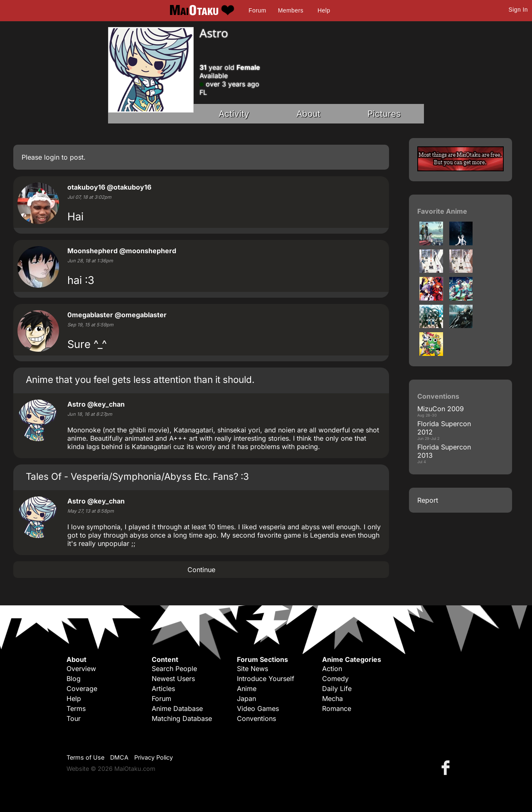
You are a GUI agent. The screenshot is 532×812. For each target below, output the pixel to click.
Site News (252, 669)
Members (291, 10)
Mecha (332, 698)
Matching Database (182, 718)
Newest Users (173, 679)
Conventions (256, 718)
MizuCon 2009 (441, 409)
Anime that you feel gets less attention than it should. (140, 379)
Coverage (82, 689)
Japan (246, 698)
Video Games (258, 708)
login (52, 157)
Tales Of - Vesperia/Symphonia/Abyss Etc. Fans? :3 (137, 476)
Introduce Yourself (266, 679)
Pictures (384, 114)
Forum (257, 10)
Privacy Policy (154, 757)
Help (324, 10)
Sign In (518, 10)
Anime (247, 689)
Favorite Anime (442, 211)
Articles (163, 689)
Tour (74, 718)
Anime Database (177, 708)
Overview (81, 669)
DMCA (119, 757)
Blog (74, 679)
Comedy (335, 679)
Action (332, 669)
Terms (76, 708)
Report (428, 500)
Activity (234, 114)
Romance (337, 708)
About (308, 114)
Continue (201, 570)
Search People (174, 669)
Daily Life (337, 689)
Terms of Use (85, 757)
